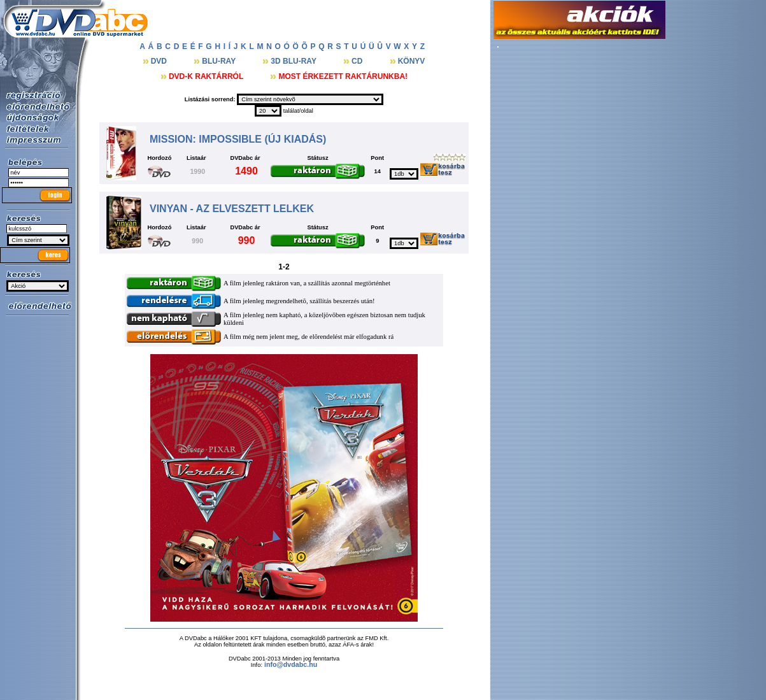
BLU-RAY (220, 61)
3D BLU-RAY (294, 61)
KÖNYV (412, 61)
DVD (160, 61)
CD (358, 61)
